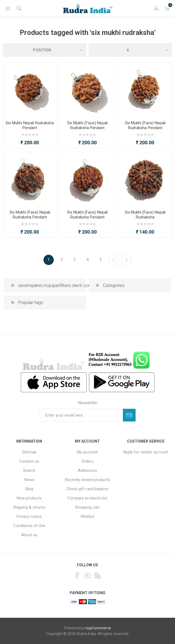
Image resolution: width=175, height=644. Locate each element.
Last (126, 260)
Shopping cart (87, 507)
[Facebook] (77, 576)
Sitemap (29, 452)
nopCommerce (98, 628)
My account (87, 452)
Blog (29, 489)
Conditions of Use (29, 526)
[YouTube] (87, 576)
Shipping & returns (29, 507)
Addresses (87, 470)
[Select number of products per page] (130, 50)
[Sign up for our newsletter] (81, 415)
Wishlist (87, 516)
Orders (87, 461)
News (29, 480)
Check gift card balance (87, 489)
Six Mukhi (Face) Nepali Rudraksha (145, 215)
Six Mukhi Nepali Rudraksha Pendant (30, 125)
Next (113, 260)
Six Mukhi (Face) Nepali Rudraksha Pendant (87, 125)
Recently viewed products (87, 480)
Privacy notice (29, 516)
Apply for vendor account (146, 452)
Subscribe (129, 415)
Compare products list (87, 498)
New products (29, 498)
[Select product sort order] (45, 50)
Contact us (29, 461)
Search (29, 470)
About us (29, 535)
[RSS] (98, 576)
